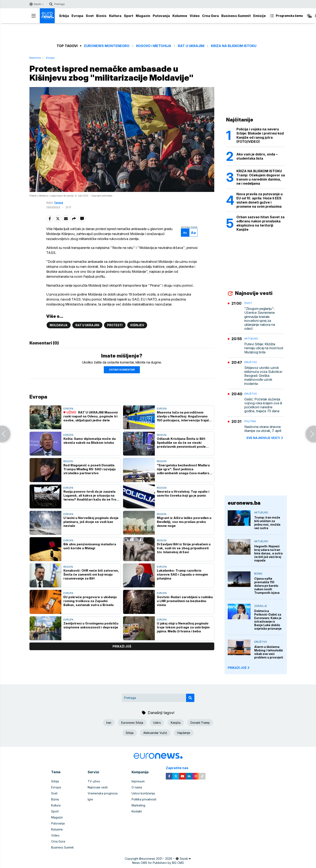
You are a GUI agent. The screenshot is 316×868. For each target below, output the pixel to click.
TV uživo (94, 781)
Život (248, 303)
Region (162, 435)
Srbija (64, 16)
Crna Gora (210, 16)
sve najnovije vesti (265, 438)
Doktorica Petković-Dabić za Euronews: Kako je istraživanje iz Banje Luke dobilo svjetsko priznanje (268, 620)
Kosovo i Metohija (154, 46)
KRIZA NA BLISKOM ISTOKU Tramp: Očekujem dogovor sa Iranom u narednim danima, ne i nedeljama (261, 177)
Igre (90, 799)
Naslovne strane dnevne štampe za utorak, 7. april (263, 429)
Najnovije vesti (98, 787)
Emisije (259, 16)
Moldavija (59, 325)
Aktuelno (251, 339)
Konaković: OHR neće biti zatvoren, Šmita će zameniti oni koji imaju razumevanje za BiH (91, 574)
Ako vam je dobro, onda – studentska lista (257, 156)
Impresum (138, 781)
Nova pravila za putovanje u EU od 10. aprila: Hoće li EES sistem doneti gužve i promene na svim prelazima (260, 200)
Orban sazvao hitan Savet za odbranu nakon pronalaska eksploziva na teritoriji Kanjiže (260, 223)
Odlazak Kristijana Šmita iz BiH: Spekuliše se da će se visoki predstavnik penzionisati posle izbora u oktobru (181, 443)
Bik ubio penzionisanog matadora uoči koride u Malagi (90, 546)
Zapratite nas (179, 768)
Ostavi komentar (122, 370)
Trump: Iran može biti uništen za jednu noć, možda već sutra (267, 523)
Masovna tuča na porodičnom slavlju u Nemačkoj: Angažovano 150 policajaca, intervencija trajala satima (184, 416)
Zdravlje (261, 606)
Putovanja (161, 16)
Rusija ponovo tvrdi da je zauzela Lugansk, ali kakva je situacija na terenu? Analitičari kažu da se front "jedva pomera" (91, 495)
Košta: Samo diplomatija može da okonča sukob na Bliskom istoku (90, 441)
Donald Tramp (200, 723)
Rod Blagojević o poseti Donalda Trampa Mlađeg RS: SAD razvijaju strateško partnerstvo (90, 469)
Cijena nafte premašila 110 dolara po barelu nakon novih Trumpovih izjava (267, 586)
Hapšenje (184, 733)
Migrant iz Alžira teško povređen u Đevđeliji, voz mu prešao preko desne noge (184, 522)
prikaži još (122, 646)
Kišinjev (137, 325)
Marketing (138, 805)
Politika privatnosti (144, 799)
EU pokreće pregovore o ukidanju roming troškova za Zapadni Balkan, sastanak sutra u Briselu (90, 601)
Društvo (251, 362)
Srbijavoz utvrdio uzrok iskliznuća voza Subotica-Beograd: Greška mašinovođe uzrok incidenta (264, 376)
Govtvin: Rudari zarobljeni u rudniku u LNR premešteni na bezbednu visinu (185, 601)
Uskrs (157, 723)
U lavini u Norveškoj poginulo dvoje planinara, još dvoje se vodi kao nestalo (91, 522)
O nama (137, 787)
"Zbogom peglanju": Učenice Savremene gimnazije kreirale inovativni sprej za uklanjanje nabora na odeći (260, 319)
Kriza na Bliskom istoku (234, 46)
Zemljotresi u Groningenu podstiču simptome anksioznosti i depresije (91, 625)
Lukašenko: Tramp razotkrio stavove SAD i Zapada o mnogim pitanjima (182, 574)
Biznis (101, 16)
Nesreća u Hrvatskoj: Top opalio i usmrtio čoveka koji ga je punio (183, 493)
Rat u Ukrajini (191, 46)
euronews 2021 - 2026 (157, 859)
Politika (250, 421)
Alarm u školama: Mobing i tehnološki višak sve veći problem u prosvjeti (269, 652)
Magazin (143, 16)
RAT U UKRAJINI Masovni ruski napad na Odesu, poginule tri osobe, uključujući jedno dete (91, 416)
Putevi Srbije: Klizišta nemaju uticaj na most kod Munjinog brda (264, 348)
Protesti (115, 325)
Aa (185, 233)
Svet (90, 16)
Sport (129, 16)
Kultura (115, 16)
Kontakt (137, 811)
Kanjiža (176, 723)
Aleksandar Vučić (155, 733)
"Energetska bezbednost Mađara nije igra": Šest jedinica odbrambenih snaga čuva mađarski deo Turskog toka (184, 469)
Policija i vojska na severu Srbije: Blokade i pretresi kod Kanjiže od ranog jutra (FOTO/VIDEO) (260, 135)
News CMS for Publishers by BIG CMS (158, 863)
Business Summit (236, 16)
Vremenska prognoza (103, 793)
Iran (109, 723)
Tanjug (58, 203)
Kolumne (180, 16)
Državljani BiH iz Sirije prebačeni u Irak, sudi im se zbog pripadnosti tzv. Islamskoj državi (184, 548)
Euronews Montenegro (107, 46)
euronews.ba (244, 503)
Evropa (77, 16)
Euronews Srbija (132, 723)
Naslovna (35, 58)
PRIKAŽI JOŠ (239, 668)
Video (195, 16)
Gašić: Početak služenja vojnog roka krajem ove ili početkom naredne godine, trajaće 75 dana (263, 405)
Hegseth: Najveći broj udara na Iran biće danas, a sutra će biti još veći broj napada (268, 553)
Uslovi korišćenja (143, 793)
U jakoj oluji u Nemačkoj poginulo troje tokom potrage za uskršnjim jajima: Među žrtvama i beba (183, 627)
